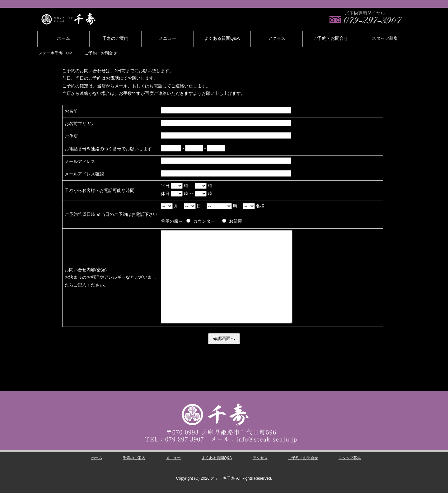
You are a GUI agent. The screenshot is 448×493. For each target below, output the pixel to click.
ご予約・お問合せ (331, 38)
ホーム (63, 38)
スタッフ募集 (385, 38)
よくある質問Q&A (222, 38)
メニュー (167, 38)
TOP (55, 53)
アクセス (277, 38)
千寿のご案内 (115, 38)
